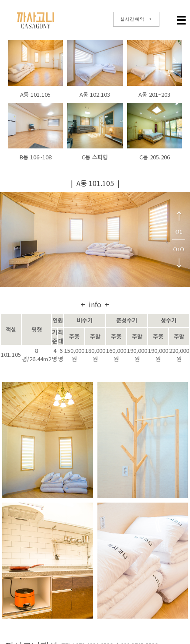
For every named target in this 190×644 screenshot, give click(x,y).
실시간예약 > (136, 19)
